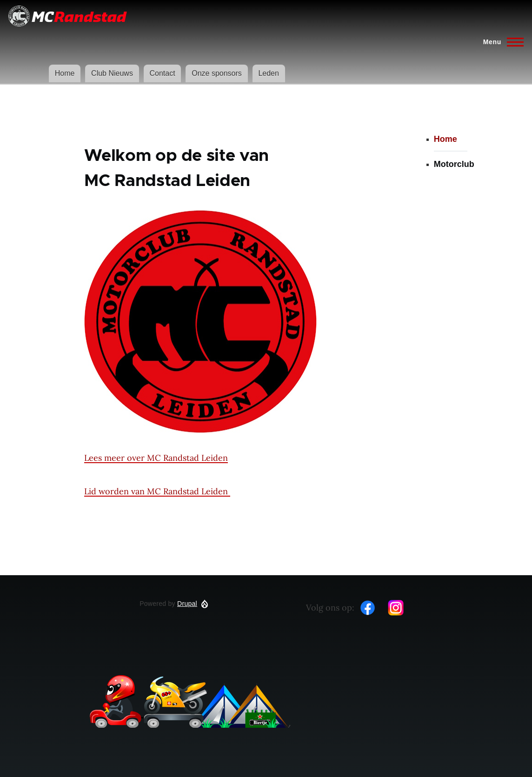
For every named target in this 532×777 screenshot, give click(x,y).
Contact (162, 73)
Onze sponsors (217, 73)
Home (65, 73)
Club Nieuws (112, 73)
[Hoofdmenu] (501, 42)
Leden (269, 73)
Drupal (187, 604)
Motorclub (454, 164)
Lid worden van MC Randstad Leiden (157, 491)
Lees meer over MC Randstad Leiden (156, 458)
